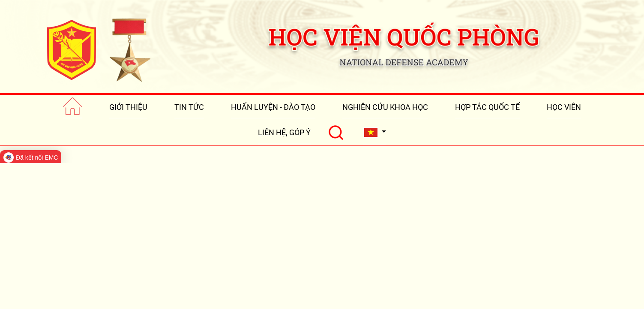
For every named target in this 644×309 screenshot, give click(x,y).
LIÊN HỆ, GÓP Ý (284, 132)
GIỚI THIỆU (128, 107)
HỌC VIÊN (564, 107)
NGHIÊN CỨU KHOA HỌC (385, 107)
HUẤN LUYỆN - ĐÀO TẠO (273, 107)
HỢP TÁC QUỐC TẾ (487, 107)
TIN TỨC (189, 107)
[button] (375, 132)
